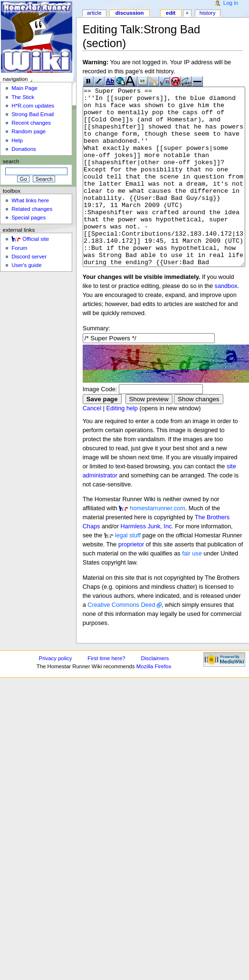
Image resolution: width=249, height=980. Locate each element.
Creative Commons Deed (121, 641)
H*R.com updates (33, 106)
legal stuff (128, 571)
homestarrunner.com (157, 544)
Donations (24, 149)
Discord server (29, 257)
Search (11, 161)
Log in (231, 3)
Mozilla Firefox (154, 702)
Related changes (32, 209)
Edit (171, 13)
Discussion (130, 13)
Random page (29, 131)
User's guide (26, 265)
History (208, 13)
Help (17, 140)
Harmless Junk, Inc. (147, 562)
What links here (30, 200)
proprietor (131, 580)
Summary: (96, 364)
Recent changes (31, 123)
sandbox (226, 322)
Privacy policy (56, 694)
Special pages (29, 218)
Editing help (122, 444)
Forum (19, 248)
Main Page (24, 88)
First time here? (106, 694)
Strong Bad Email (33, 114)
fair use (192, 589)
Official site (36, 239)
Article (94, 13)
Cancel (92, 444)
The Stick (23, 97)
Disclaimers (155, 694)
